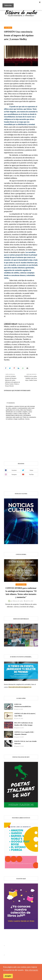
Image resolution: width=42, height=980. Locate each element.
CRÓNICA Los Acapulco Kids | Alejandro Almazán (24, 733)
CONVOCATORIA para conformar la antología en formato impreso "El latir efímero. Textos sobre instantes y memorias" (21, 593)
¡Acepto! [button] (8, 976)
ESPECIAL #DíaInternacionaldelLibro (23, 705)
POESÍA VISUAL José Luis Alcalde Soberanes (25, 742)
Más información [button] (31, 970)
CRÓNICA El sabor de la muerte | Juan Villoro (25, 715)
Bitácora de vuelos (18, 601)
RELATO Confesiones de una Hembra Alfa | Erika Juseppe (24, 724)
